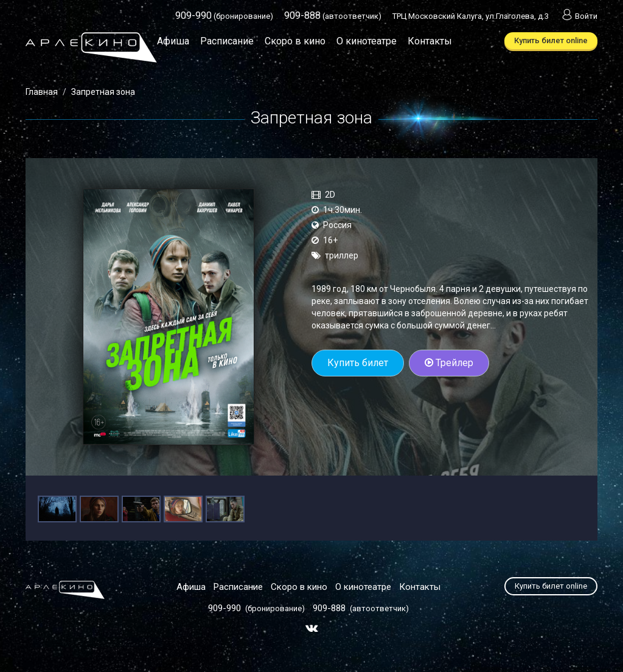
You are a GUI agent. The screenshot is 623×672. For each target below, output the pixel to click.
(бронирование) (224, 16)
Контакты (430, 41)
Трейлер (449, 363)
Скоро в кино (295, 41)
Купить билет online (551, 40)
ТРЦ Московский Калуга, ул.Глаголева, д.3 (471, 16)
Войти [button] (579, 16)
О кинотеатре (367, 41)
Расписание (227, 41)
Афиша (173, 41)
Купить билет (358, 363)
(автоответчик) (333, 16)
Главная (42, 92)
